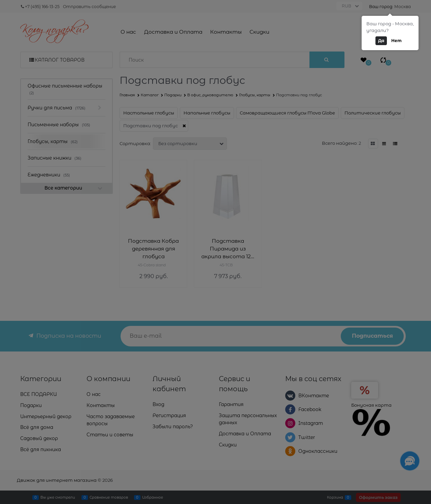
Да (381, 41)
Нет (396, 41)
